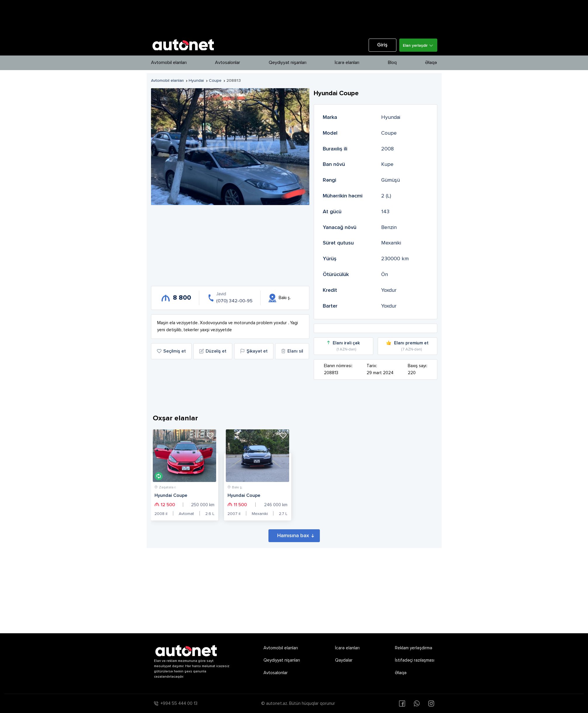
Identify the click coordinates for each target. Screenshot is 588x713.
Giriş (382, 45)
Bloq (392, 63)
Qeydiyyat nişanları (288, 63)
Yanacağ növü (340, 228)
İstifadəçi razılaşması (415, 660)
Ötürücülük (336, 275)
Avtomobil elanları (169, 63)
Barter (330, 306)
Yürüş (330, 259)
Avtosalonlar (228, 63)
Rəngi (329, 180)
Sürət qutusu (338, 243)
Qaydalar (344, 660)
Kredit (330, 290)
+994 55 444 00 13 (179, 704)
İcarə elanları (347, 63)
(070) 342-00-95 (234, 301)
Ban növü (334, 164)
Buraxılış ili (335, 149)
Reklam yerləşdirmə (414, 648)
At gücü (332, 212)
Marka (330, 117)
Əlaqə (431, 63)
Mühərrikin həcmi (343, 196)
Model (330, 133)
